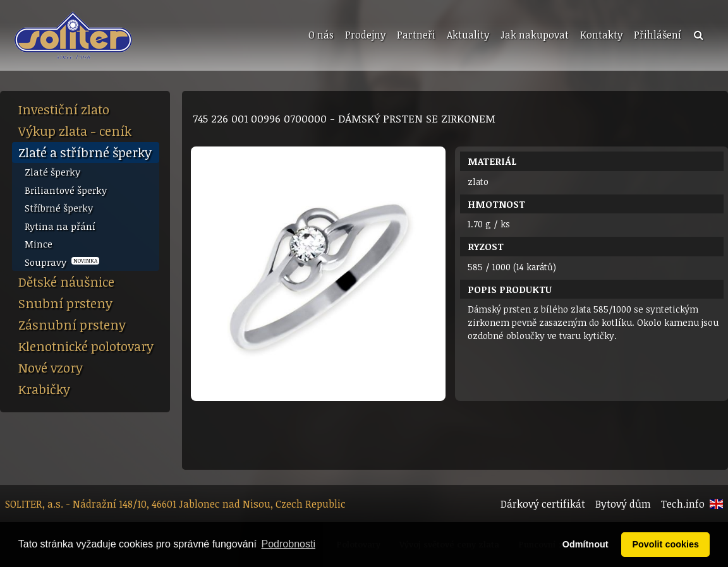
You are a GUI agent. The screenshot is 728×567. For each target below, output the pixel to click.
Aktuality (468, 35)
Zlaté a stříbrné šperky (85, 152)
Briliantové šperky (66, 190)
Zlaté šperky (52, 172)
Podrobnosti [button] (288, 544)
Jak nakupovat (535, 35)
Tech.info (683, 504)
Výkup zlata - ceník (75, 131)
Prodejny (365, 35)
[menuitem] (320, 35)
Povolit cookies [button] (665, 544)
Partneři (416, 35)
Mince (39, 244)
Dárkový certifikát (543, 504)
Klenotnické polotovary (86, 346)
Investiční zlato (64, 109)
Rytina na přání (60, 226)
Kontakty (601, 35)
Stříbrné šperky (59, 208)
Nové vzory (51, 367)
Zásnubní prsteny (72, 325)
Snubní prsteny (65, 303)
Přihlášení (658, 35)
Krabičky (44, 389)
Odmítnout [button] (585, 544)
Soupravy (62, 262)
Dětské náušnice (66, 282)
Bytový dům (623, 504)
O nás (321, 35)
